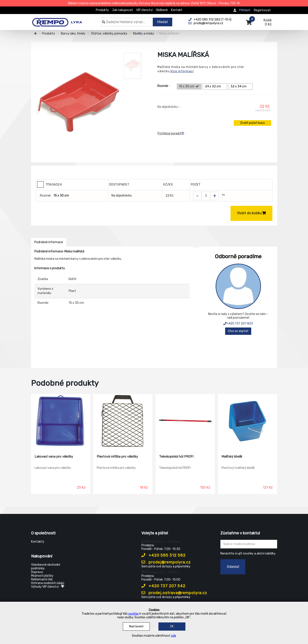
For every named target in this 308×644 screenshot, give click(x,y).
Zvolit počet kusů (252, 123)
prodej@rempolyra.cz (166, 562)
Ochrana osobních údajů (48, 583)
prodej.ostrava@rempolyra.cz (174, 593)
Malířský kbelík (232, 457)
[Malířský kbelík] (248, 421)
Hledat (163, 22)
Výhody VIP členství (48, 587)
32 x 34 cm (241, 87)
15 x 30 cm (189, 87)
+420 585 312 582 (163, 555)
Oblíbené (162, 10)
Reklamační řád (42, 579)
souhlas (133, 614)
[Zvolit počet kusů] (206, 196)
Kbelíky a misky (144, 34)
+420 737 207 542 (163, 586)
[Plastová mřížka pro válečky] (123, 421)
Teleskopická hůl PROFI (176, 457)
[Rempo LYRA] (57, 20)
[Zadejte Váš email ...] (249, 544)
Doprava (37, 572)
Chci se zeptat (238, 331)
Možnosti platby (42, 576)
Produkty (102, 10)
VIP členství (144, 10)
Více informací (182, 71)
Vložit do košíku (251, 213)
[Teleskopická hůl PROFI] (185, 421)
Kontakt (177, 10)
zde (174, 636)
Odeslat (233, 567)
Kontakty (38, 542)
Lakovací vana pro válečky (54, 457)
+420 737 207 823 (238, 324)
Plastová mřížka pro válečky (117, 457)
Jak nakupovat (122, 10)
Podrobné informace (49, 242)
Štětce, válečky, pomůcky (109, 34)
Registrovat (262, 10)
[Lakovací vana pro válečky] (61, 421)
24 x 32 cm (216, 87)
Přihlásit (245, 10)
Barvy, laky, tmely (73, 34)
